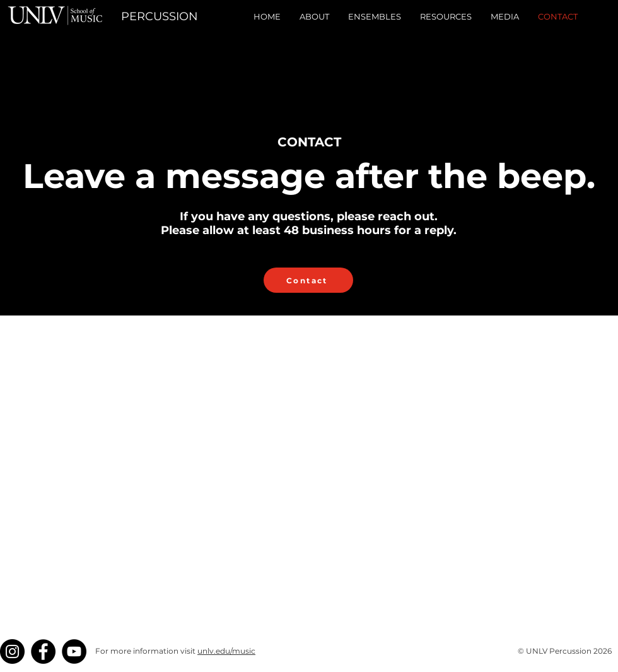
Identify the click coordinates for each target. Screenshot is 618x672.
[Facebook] (43, 651)
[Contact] (308, 280)
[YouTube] (74, 651)
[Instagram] (12, 651)
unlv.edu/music (226, 651)
